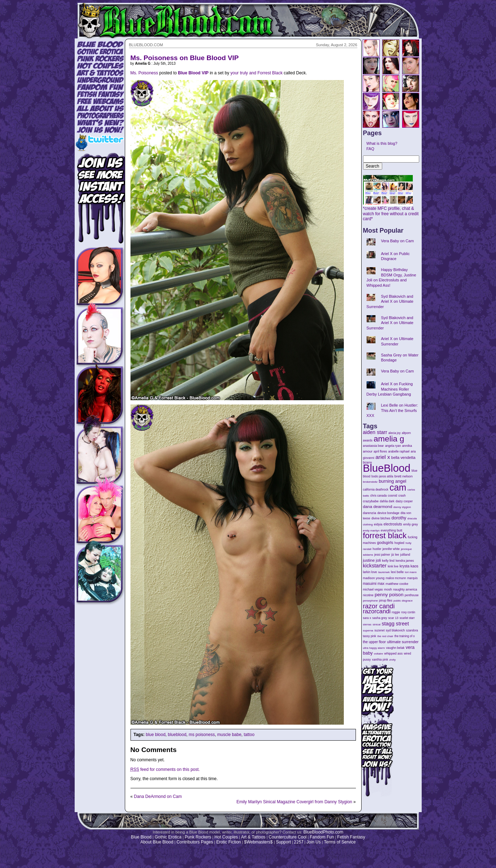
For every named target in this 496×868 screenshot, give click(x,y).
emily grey (410, 524)
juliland (405, 555)
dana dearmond (378, 506)
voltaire (378, 654)
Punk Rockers (198, 837)
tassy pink (370, 636)
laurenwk (384, 572)
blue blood (156, 735)
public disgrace (403, 601)
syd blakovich (395, 630)
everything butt (391, 530)
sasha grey (380, 618)
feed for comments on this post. (165, 769)
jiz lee (395, 555)
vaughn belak (395, 648)
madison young (374, 578)
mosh (388, 589)
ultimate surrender (403, 642)
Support (283, 842)
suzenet (380, 631)
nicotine (368, 595)
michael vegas (373, 589)
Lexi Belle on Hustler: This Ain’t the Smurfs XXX (392, 410)
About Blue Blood (157, 842)
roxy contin (408, 612)
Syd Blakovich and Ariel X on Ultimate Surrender (390, 301)
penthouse (412, 595)
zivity (393, 660)
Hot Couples (226, 837)
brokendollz (370, 482)
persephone (370, 601)
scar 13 (393, 618)
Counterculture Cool (288, 837)
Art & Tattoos (253, 837)
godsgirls (385, 542)
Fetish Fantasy (351, 837)
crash (402, 496)
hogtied (399, 543)
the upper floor (375, 642)
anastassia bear (374, 446)
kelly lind (388, 561)
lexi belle (397, 572)
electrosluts (393, 524)
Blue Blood (141, 837)
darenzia (370, 513)
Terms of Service (340, 842)
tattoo (249, 735)
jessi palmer (382, 555)
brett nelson (403, 476)
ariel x (383, 457)
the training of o (404, 636)
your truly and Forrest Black (257, 73)
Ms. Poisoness (144, 73)
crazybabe (371, 501)
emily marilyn (371, 531)
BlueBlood (387, 468)
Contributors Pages (195, 842)
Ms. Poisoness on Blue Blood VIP (185, 58)
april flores (380, 452)
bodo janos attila (382, 476)
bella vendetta (403, 457)
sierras (367, 624)
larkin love (370, 572)
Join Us (314, 842)
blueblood (177, 735)
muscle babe (229, 735)
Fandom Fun (322, 837)
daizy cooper (404, 501)
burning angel (392, 481)
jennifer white (391, 549)
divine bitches (381, 518)
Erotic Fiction (228, 842)
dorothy (399, 518)
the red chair (385, 636)
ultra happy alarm (374, 648)
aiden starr (375, 432)
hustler (377, 549)
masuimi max (374, 584)
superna (368, 631)
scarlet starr (407, 618)
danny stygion (402, 507)
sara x (367, 618)
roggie (396, 612)
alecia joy (394, 433)
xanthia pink (380, 660)
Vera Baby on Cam (398, 241)
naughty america (405, 589)
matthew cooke (397, 584)
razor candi (379, 606)
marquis (412, 578)
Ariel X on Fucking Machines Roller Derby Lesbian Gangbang (390, 389)
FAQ (370, 149)
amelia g (389, 439)
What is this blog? (382, 143)
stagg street (395, 624)
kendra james (405, 561)
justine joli (372, 560)
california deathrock (376, 490)
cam (398, 487)
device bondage (388, 513)
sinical (377, 624)
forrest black (385, 536)
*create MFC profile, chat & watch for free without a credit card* (391, 212)
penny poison (389, 595)
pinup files (386, 601)
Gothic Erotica (168, 837)
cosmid (393, 496)
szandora (412, 631)
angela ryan (393, 446)
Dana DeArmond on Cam (158, 796)
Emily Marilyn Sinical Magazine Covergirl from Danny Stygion (294, 802)
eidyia (378, 524)
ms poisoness (202, 735)
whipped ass (394, 653)
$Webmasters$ (258, 842)
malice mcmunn (396, 578)
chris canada (378, 496)
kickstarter (375, 566)
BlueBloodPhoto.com (323, 832)
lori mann (411, 572)
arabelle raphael (399, 451)
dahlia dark (387, 501)
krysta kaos (409, 566)
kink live (393, 566)
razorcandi (377, 611)
